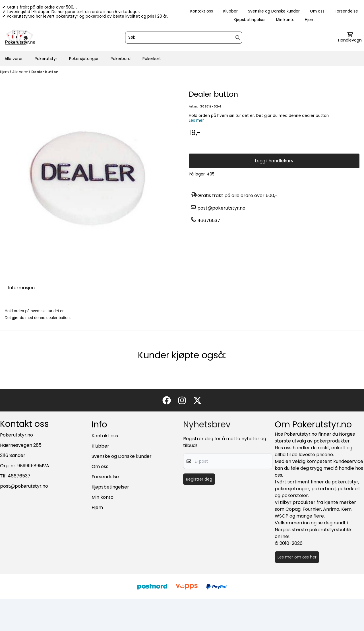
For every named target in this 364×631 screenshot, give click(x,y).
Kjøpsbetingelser (250, 20)
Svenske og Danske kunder (274, 11)
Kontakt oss (202, 11)
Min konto (285, 20)
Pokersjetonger (84, 59)
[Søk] (184, 38)
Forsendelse (346, 11)
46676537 (209, 221)
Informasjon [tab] (21, 288)
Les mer (196, 120)
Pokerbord (121, 59)
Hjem (310, 20)
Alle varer (14, 59)
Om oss (317, 11)
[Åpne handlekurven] (350, 38)
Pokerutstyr (46, 59)
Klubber (230, 11)
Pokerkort (152, 59)
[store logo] (20, 38)
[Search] (238, 38)
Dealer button (45, 72)
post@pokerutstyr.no (221, 208)
